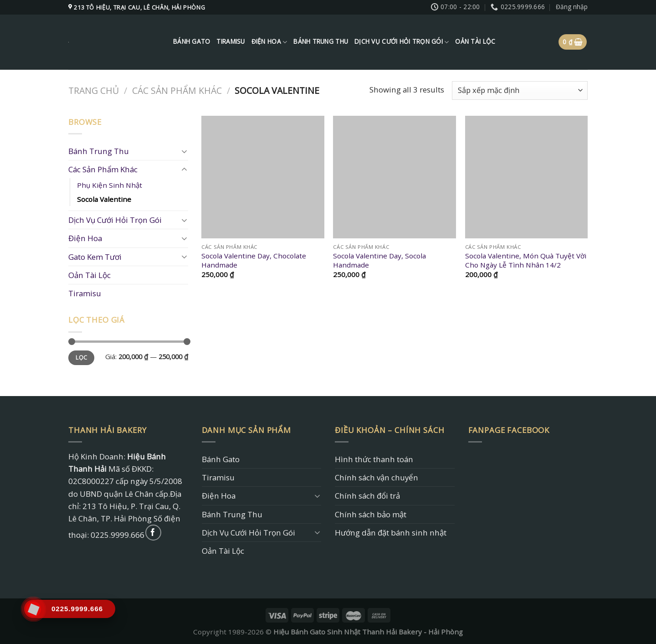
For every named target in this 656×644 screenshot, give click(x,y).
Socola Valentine (104, 199)
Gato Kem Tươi (95, 257)
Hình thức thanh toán (374, 459)
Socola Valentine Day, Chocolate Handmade (254, 260)
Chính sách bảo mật (371, 514)
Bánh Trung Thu (321, 41)
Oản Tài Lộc (475, 41)
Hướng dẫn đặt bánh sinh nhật (391, 533)
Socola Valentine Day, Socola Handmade (379, 260)
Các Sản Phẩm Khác (177, 90)
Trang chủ (94, 90)
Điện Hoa (269, 42)
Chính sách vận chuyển (377, 477)
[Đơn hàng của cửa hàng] (520, 90)
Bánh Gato (192, 41)
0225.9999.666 (118, 535)
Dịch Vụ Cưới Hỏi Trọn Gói (402, 42)
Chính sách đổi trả (367, 496)
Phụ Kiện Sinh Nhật (110, 185)
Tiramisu (231, 41)
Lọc (81, 358)
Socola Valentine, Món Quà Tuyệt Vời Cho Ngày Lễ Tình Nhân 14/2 (526, 260)
